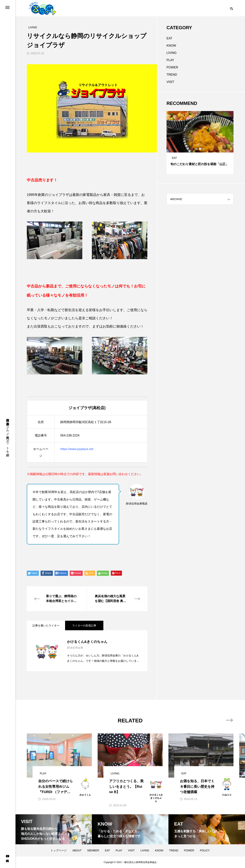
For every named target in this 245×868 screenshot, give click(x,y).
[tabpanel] (200, 143)
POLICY (205, 850)
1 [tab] (197, 149)
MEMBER (93, 850)
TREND (172, 75)
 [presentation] (229, 720)
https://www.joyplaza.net (77, 449)
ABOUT (77, 850)
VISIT (170, 82)
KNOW (171, 46)
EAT (169, 38)
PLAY (170, 60)
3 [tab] (204, 149)
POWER (172, 67)
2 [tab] (200, 149)
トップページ (59, 850)
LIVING (171, 53)
